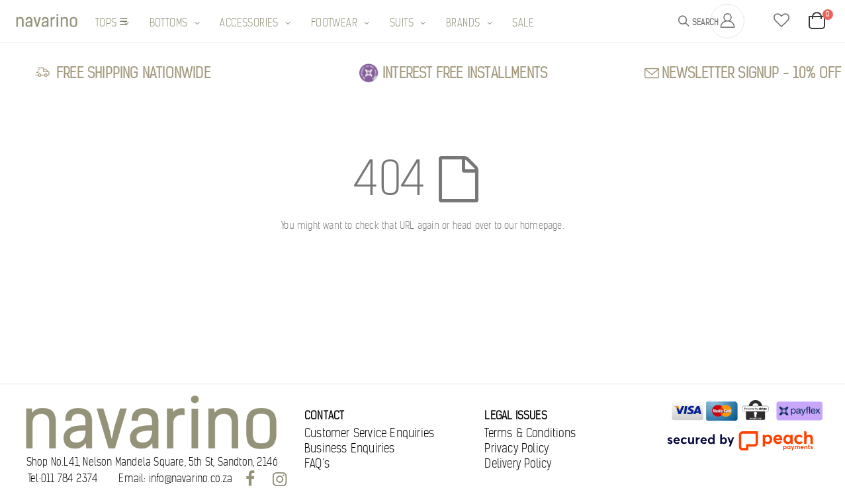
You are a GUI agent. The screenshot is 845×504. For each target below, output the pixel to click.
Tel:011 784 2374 (63, 479)
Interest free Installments (465, 73)
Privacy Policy (516, 448)
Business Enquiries (350, 448)
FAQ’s (317, 464)
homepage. (542, 225)
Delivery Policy (518, 464)
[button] (781, 21)
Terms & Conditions (530, 433)
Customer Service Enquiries (369, 433)
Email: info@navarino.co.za (175, 479)
